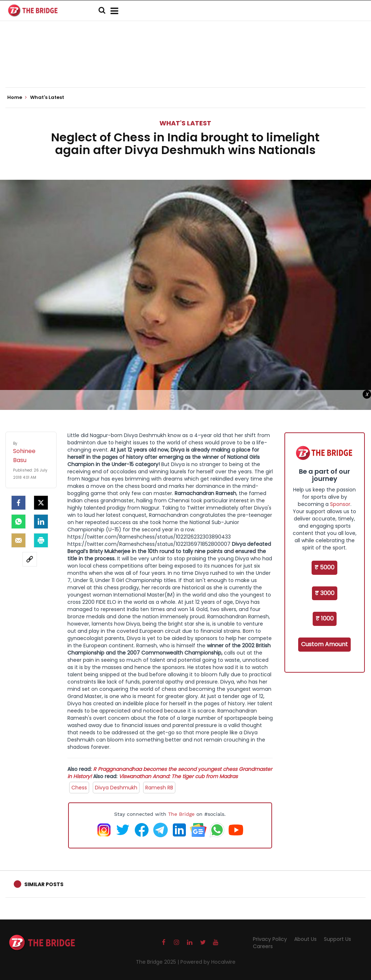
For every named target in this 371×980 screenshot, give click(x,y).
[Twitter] (41, 503)
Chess (79, 788)
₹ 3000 (325, 593)
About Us (305, 939)
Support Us (337, 939)
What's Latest (185, 123)
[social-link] (30, 559)
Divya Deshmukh (116, 788)
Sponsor (340, 504)
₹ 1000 (325, 618)
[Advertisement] (185, 65)
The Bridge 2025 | (158, 962)
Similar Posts (44, 884)
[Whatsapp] (18, 522)
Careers (263, 946)
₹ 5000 (324, 567)
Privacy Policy (270, 939)
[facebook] (18, 503)
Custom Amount (324, 644)
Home (17, 97)
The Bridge (181, 814)
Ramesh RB (159, 788)
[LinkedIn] (41, 522)
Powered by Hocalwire (208, 962)
